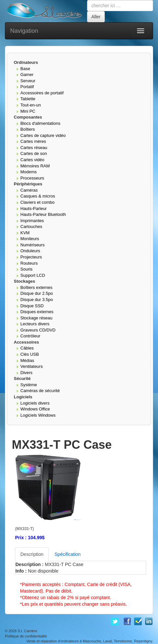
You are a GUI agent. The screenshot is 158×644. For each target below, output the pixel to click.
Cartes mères (33, 141)
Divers (26, 373)
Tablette (28, 99)
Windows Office (35, 409)
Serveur (28, 81)
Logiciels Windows (38, 415)
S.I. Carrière (27, 631)
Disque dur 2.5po (37, 293)
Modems (29, 172)
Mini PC (28, 111)
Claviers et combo (37, 202)
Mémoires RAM (35, 166)
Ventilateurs (32, 366)
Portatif (27, 87)
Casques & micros (38, 196)
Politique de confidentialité (26, 636)
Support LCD (33, 275)
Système (29, 385)
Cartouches (31, 227)
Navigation (24, 31)
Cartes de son (34, 153)
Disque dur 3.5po (37, 300)
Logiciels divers (35, 403)
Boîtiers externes (36, 287)
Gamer (27, 75)
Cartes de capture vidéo (43, 135)
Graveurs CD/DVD (38, 330)
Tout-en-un (31, 105)
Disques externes (37, 312)
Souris (26, 269)
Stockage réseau (36, 318)
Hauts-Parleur (34, 208)
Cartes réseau (34, 148)
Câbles (27, 348)
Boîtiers (28, 129)
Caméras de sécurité (40, 391)
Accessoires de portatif (42, 93)
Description (32, 554)
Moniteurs (30, 239)
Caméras (29, 190)
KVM (25, 233)
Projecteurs (31, 257)
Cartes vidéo (32, 160)
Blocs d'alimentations (40, 123)
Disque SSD (32, 306)
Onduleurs (30, 251)
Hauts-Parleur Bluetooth (43, 214)
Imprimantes (32, 221)
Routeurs (29, 263)
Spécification (68, 554)
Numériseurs (33, 245)
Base (25, 69)
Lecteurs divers (35, 324)
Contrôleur (30, 336)
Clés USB (30, 354)
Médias (27, 360)
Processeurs (32, 178)
